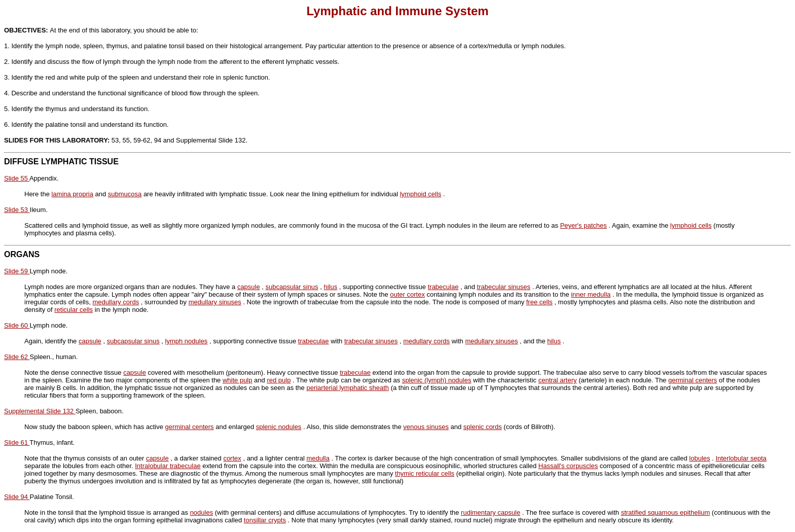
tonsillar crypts (265, 520)
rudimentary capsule (491, 512)
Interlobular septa (741, 458)
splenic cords (483, 427)
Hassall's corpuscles (568, 466)
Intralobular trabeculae (168, 466)
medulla (318, 458)
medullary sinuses (215, 302)
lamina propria (72, 194)
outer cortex (407, 294)
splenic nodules (279, 427)
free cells (539, 302)
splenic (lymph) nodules (437, 380)
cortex (232, 458)
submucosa (125, 194)
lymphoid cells (421, 194)
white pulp (238, 380)
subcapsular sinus (292, 287)
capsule (249, 287)
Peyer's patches (584, 225)
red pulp (279, 380)
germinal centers (693, 380)
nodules (202, 512)
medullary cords (116, 302)
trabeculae (443, 287)
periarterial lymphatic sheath (348, 388)
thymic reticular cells (425, 473)
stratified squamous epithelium (666, 512)
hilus (330, 287)
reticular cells (74, 310)
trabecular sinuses (504, 287)
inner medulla (591, 294)
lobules (699, 458)
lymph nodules (187, 341)
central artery (558, 380)
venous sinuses (426, 427)
